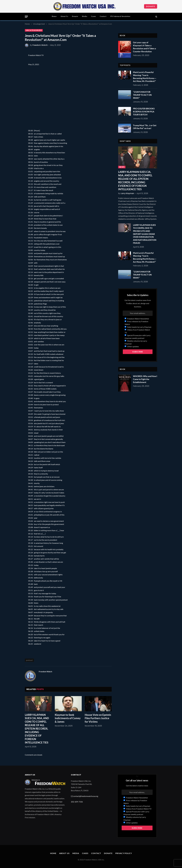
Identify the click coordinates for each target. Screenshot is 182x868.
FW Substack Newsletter (120, 16)
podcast (29, 660)
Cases (93, 16)
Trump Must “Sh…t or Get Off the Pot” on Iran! (145, 127)
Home (54, 16)
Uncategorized (34, 30)
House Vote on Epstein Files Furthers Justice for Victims (98, 718)
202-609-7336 (77, 802)
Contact (103, 16)
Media (85, 16)
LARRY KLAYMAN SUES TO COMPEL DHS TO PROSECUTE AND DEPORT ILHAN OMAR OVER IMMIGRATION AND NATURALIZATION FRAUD (145, 234)
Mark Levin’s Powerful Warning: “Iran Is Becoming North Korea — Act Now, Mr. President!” (145, 77)
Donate (151, 6)
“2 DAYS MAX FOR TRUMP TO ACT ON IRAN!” (142, 95)
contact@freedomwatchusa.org (86, 796)
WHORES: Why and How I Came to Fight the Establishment (145, 379)
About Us (64, 16)
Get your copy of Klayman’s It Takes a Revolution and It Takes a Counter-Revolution (144, 47)
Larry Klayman (127, 193)
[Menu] (26, 17)
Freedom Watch (40, 45)
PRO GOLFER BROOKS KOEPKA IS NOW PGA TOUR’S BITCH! (144, 111)
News (122, 167)
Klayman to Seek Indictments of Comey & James (68, 718)
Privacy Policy (124, 853)
